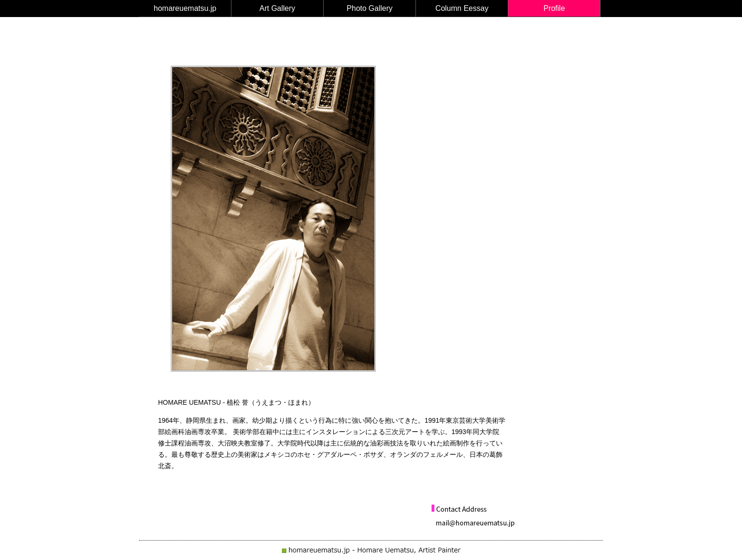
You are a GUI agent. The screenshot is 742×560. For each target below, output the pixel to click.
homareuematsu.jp (185, 8)
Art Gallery (277, 8)
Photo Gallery (370, 8)
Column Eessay (462, 8)
